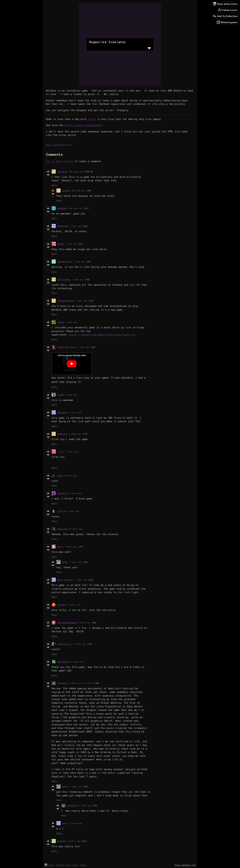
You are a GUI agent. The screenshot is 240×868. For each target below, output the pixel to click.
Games (177, 865)
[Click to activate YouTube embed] (72, 364)
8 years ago (74, 605)
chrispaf (62, 605)
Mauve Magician (65, 580)
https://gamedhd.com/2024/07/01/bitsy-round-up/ (102, 335)
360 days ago (76, 208)
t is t (61, 452)
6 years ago (73, 511)
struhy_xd (62, 493)
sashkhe (66, 191)
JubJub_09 (62, 172)
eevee (65, 562)
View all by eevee (63, 865)
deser (65, 823)
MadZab (61, 244)
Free (194, 865)
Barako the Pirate (67, 347)
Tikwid (61, 322)
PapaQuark (62, 208)
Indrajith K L (65, 644)
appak (60, 476)
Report (75, 865)
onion (60, 547)
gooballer (62, 434)
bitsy (92, 119)
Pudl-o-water (64, 279)
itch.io (51, 865)
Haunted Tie (63, 662)
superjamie (63, 529)
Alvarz (61, 395)
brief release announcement (84, 125)
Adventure (186, 865)
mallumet (62, 841)
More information (59, 145)
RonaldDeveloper (66, 301)
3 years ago (75, 434)
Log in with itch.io (60, 161)
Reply (54, 185)
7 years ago (71, 547)
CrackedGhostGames (67, 623)
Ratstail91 (63, 226)
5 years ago (71, 476)
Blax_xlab (62, 412)
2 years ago (75, 412)
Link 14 (61, 511)
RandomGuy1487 (65, 262)
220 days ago (78, 191)
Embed (83, 865)
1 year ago (76, 226)
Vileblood (62, 683)
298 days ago (76, 172)
